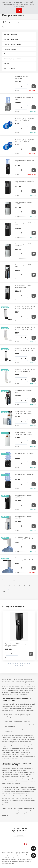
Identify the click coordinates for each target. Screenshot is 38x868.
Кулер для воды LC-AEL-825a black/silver (24, 203)
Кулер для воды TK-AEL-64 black (25, 474)
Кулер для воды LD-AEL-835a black (24, 391)
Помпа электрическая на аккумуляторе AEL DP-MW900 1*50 (24, 538)
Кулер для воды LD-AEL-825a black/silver (24, 245)
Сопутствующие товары (12, 59)
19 (4, 591)
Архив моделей (9, 68)
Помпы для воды (10, 49)
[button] (9, 663)
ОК (19, 10)
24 (16, 580)
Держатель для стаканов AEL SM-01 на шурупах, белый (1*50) (25, 370)
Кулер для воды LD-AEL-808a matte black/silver (24, 287)
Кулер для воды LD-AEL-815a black (24, 266)
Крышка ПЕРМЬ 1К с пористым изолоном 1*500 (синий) (24, 140)
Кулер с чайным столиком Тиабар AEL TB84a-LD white (23, 433)
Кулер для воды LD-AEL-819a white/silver (24, 517)
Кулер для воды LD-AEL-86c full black (24, 161)
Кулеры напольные (11, 34)
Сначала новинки (17, 27)
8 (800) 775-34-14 (19, 831)
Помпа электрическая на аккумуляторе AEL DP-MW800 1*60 (24, 559)
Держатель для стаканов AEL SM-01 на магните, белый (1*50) (25, 329)
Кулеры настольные (11, 39)
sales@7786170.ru (19, 836)
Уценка (6, 64)
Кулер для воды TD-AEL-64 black (25, 453)
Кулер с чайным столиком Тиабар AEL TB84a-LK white (23, 412)
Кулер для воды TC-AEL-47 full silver (24, 98)
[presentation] (2, 664)
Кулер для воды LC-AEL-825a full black (25, 182)
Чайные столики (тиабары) (14, 44)
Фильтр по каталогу (10, 22)
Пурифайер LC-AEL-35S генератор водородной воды (16, 645)
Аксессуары (8, 54)
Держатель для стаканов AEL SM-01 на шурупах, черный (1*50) (25, 349)
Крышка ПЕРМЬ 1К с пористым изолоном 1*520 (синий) (24, 119)
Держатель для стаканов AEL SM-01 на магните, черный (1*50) (25, 308)
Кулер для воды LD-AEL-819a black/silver (24, 496)
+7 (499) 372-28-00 (19, 829)
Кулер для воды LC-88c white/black (22, 77)
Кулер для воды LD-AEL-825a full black (25, 224)
